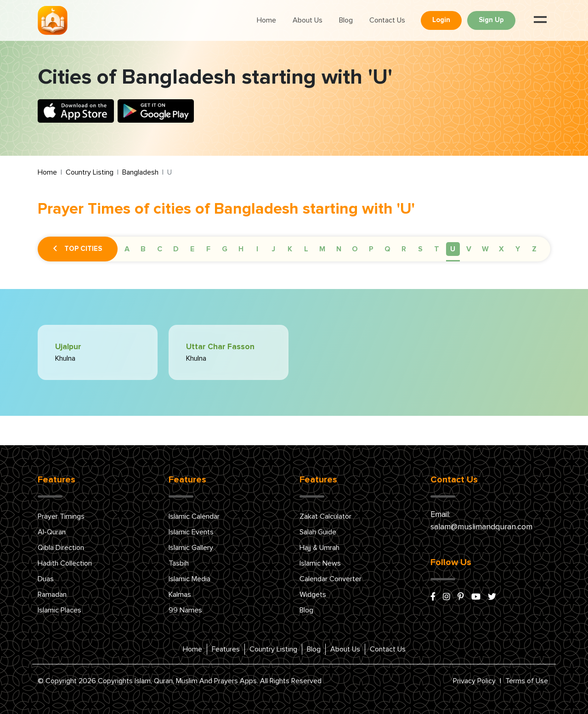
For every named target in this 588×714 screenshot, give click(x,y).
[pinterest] (461, 597)
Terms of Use (527, 681)
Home (266, 20)
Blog (346, 20)
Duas (46, 579)
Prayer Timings (61, 516)
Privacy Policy (474, 681)
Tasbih (179, 563)
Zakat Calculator (325, 516)
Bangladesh (140, 172)
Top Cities (78, 249)
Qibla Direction (61, 548)
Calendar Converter (331, 579)
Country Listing (90, 172)
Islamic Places (59, 610)
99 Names (185, 610)
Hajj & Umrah (319, 548)
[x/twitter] (492, 597)
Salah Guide (318, 532)
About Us (308, 20)
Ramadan (52, 595)
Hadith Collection (65, 563)
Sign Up (491, 20)
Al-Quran (52, 532)
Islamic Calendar (194, 516)
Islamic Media (189, 579)
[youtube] (476, 597)
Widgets (313, 595)
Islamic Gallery (191, 548)
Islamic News (320, 563)
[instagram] (447, 597)
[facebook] (433, 597)
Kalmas (180, 595)
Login (441, 20)
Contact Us (387, 20)
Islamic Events (191, 532)
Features (226, 649)
